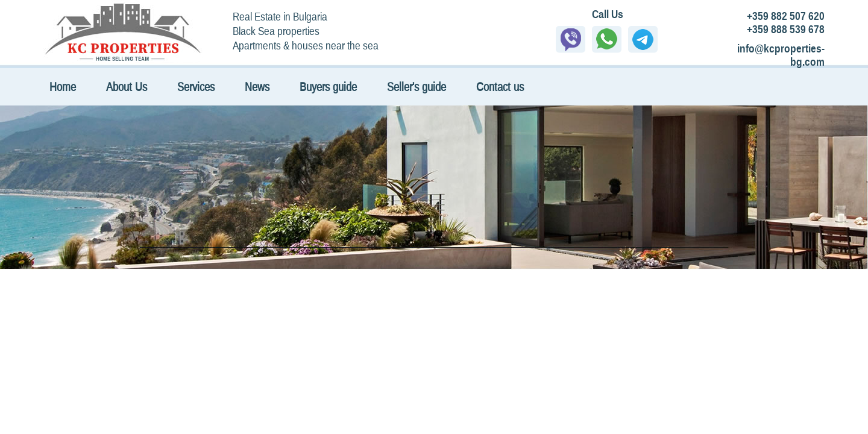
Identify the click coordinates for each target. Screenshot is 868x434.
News (257, 86)
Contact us (500, 86)
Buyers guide (328, 86)
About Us (127, 86)
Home (63, 86)
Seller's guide (417, 86)
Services (196, 86)
